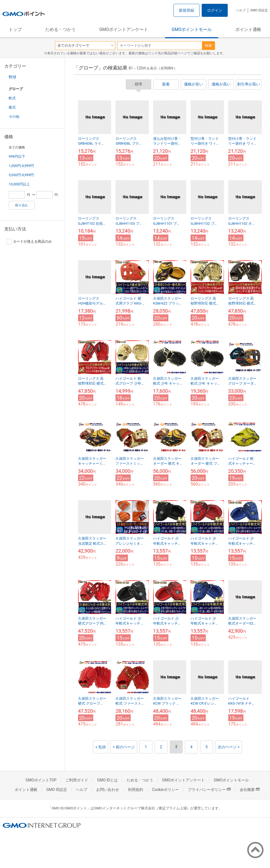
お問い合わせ (108, 790)
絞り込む (22, 205)
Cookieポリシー (165, 790)
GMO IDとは (107, 780)
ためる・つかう (60, 29)
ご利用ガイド (77, 780)
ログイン (215, 10)
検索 (208, 45)
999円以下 (17, 156)
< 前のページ (124, 747)
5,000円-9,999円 (21, 175)
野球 (12, 77)
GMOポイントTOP (41, 780)
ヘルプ (241, 10)
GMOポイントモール (192, 29)
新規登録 (187, 10)
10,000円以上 (19, 184)
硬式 (12, 107)
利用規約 (136, 790)
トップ (15, 29)
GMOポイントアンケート (124, 29)
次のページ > (229, 747)
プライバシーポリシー (209, 790)
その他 (14, 117)
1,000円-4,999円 (21, 166)
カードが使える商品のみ (29, 242)
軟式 (12, 98)
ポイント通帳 (248, 29)
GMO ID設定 (259, 10)
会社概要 (250, 790)
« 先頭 (101, 747)
